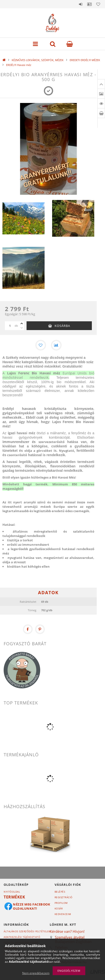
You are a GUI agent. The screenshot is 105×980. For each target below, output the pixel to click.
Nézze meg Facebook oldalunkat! (32, 906)
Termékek (14, 897)
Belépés (81, 4)
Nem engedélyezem (36, 973)
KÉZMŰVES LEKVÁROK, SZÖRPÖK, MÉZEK (38, 60)
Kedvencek (98, 4)
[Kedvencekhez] (41, 345)
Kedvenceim (63, 914)
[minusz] (22, 328)
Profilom (61, 903)
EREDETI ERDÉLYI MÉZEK (85, 60)
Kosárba (62, 326)
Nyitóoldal (12, 892)
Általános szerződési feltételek (27, 931)
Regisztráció (64, 897)
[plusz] (22, 324)
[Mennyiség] (10, 326)
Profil (89, 4)
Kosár (59, 908)
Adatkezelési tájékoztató (22, 937)
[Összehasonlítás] (56, 345)
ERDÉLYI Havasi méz (19, 65)
